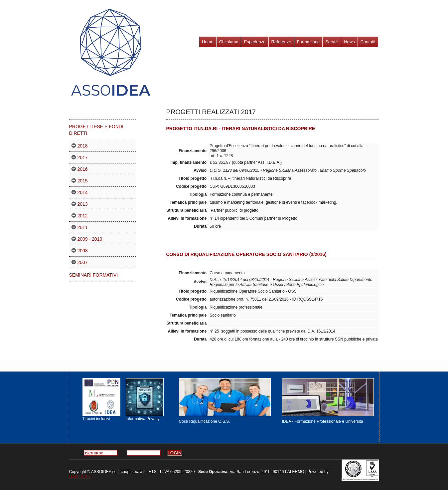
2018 (83, 146)
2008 (83, 251)
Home (208, 42)
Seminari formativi (94, 275)
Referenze (281, 42)
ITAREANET (80, 477)
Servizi (332, 42)
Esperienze (255, 42)
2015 (83, 181)
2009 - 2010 (90, 239)
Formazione (308, 42)
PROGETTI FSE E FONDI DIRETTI (96, 130)
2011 (83, 227)
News (349, 42)
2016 (83, 169)
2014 (83, 192)
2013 (83, 204)
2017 (83, 157)
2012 (83, 216)
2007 (83, 262)
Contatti (368, 42)
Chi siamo (229, 42)
